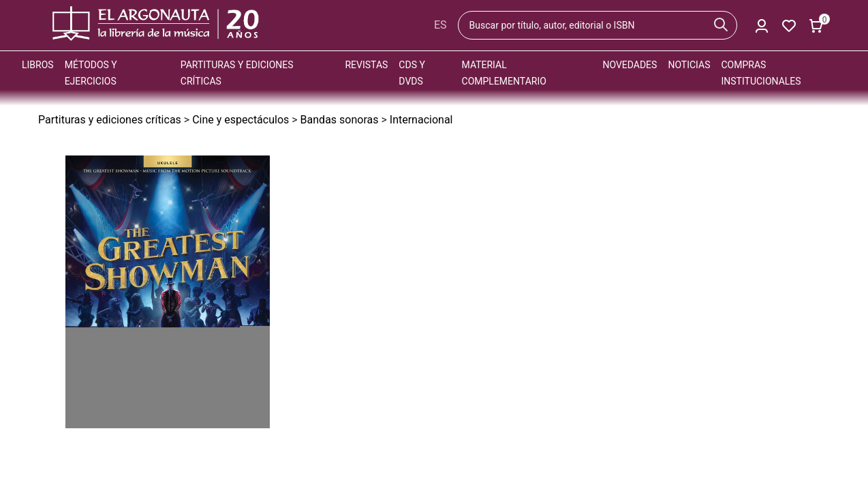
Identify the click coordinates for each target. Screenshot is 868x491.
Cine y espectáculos (241, 120)
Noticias (689, 65)
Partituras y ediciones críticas (110, 120)
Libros (38, 65)
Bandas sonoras (340, 120)
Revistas (366, 65)
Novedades (630, 65)
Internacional (421, 120)
